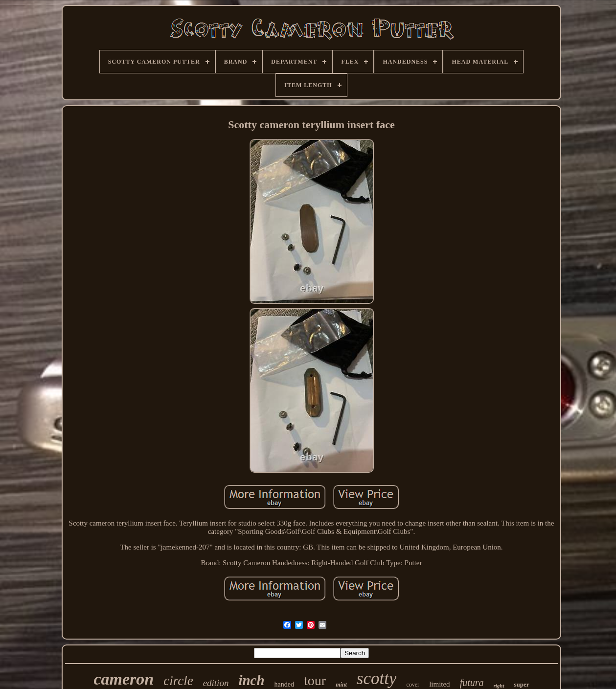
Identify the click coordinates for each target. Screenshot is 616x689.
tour (315, 680)
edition (216, 683)
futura (472, 683)
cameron (124, 679)
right (499, 686)
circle (178, 681)
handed (284, 684)
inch (251, 680)
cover (413, 685)
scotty (377, 678)
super (522, 684)
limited (440, 684)
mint (341, 685)
